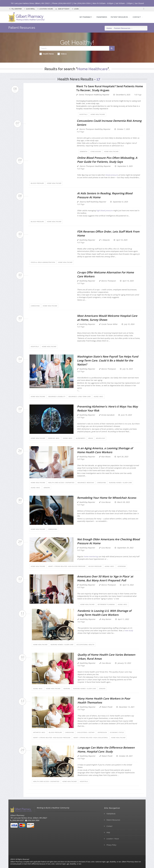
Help (108, 832)
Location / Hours (45, 9)
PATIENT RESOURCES (119, 17)
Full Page (138, 95)
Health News (47, 54)
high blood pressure (104, 210)
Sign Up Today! (62, 9)
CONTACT (137, 17)
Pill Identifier (15, 9)
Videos (62, 54)
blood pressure (112, 175)
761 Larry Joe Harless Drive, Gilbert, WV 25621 (30, 3)
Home (109, 28)
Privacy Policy (111, 845)
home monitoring (91, 556)
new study (129, 630)
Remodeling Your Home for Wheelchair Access (107, 498)
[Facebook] (144, 9)
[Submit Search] (112, 48)
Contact (109, 826)
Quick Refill (30, 9)
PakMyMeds (111, 814)
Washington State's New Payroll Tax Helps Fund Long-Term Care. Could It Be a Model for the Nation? (108, 360)
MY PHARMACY (86, 17)
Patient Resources (122, 28)
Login (75, 9)
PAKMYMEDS (102, 17)
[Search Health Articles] (74, 48)
